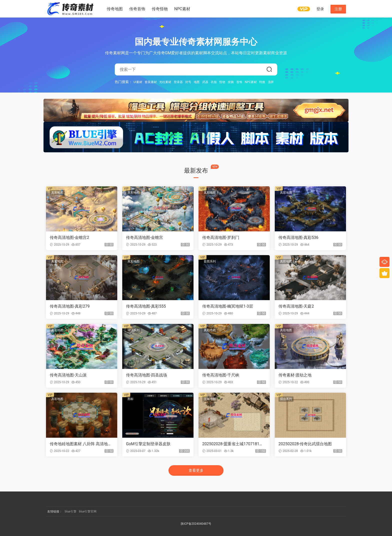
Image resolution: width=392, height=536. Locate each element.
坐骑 (231, 82)
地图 (197, 82)
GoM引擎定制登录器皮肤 (148, 444)
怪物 (222, 82)
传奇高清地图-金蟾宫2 (69, 237)
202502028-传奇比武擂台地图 (305, 444)
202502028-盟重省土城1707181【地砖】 (231, 444)
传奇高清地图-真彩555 (146, 306)
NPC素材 (182, 9)
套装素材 (151, 82)
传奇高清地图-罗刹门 (221, 237)
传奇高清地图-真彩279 (70, 306)
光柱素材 (165, 82)
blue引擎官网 (88, 511)
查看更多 (196, 470)
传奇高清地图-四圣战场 (146, 375)
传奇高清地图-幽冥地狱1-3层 (228, 306)
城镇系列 (133, 330)
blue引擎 (71, 511)
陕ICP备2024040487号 (196, 524)
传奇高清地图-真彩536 (298, 237)
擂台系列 (286, 399)
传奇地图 (115, 9)
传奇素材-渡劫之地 (295, 375)
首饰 (239, 82)
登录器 (178, 82)
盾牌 (271, 82)
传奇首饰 (137, 9)
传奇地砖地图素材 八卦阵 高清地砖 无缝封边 (81, 444)
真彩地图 (57, 193)
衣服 (214, 82)
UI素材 (138, 82)
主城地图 (210, 399)
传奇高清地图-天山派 (68, 375)
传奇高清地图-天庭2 (296, 306)
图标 (130, 399)
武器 (205, 82)
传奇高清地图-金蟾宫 (144, 237)
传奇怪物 (160, 9)
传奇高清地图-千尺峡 (221, 375)
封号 (188, 82)
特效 (262, 82)
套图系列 (210, 261)
